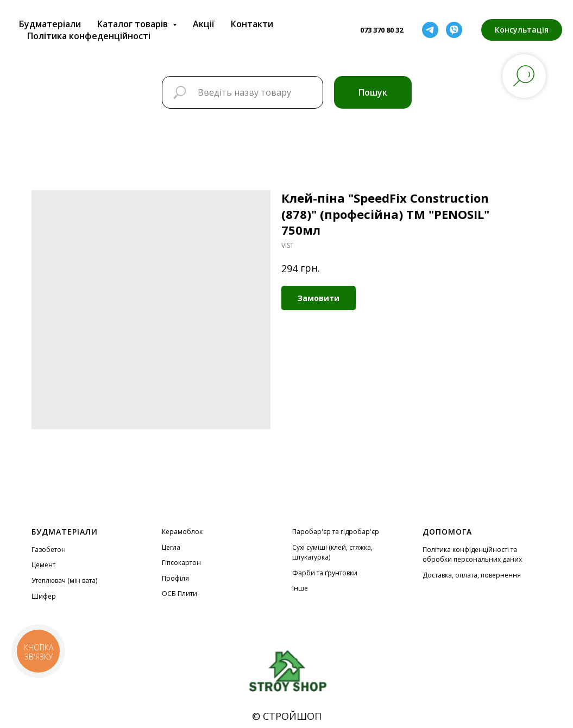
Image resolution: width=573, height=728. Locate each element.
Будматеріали (50, 24)
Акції (204, 24)
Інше (300, 588)
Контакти (252, 24)
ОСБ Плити (180, 594)
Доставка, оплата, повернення (472, 575)
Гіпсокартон (181, 563)
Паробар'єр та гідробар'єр (336, 532)
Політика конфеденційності (89, 36)
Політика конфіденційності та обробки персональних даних (472, 555)
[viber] (454, 30)
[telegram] (430, 30)
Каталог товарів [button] (134, 24)
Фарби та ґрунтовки (325, 573)
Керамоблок (182, 532)
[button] (522, 30)
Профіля (175, 578)
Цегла (171, 547)
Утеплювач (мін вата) (64, 580)
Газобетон (49, 550)
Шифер (44, 596)
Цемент (43, 565)
